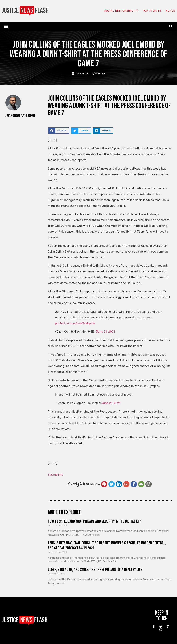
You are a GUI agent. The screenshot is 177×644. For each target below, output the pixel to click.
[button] (6, 26)
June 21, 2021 (105, 332)
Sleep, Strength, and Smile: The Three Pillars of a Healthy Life (95, 570)
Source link (55, 475)
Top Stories (151, 11)
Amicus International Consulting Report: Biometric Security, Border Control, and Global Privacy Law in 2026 (107, 545)
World (170, 11)
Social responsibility (121, 11)
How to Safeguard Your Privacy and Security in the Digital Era (95, 521)
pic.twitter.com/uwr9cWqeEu (75, 323)
